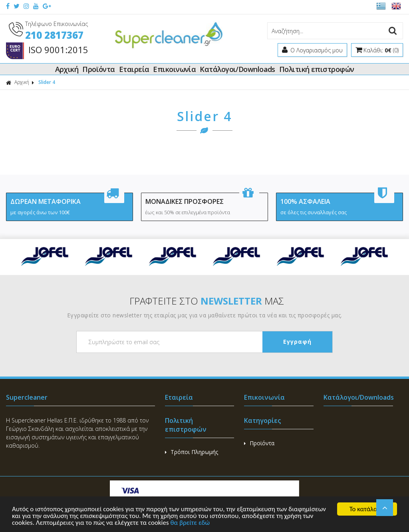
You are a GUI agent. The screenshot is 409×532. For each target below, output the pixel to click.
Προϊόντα (99, 69)
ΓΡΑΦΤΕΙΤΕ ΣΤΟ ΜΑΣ (207, 301)
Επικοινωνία (174, 69)
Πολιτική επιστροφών (317, 69)
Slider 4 (47, 82)
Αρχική (67, 69)
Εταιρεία (134, 69)
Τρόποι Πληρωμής (192, 452)
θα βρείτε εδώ (190, 523)
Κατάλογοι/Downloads (237, 69)
